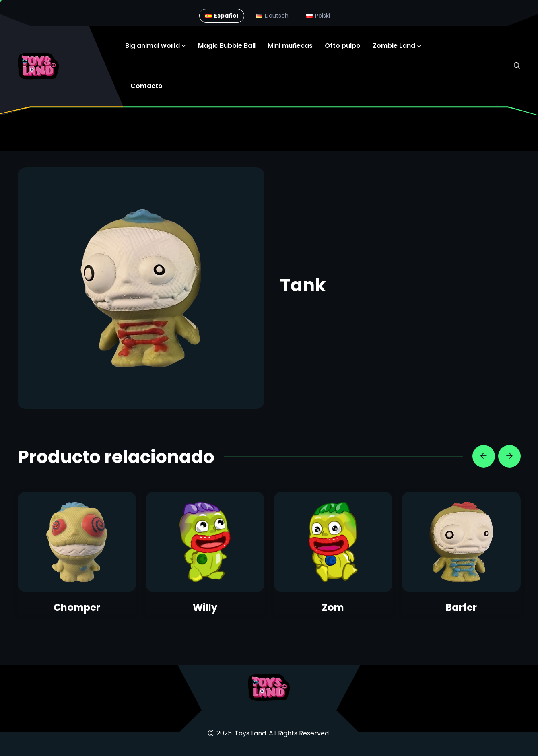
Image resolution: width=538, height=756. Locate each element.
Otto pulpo (343, 46)
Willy (205, 607)
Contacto (146, 86)
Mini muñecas (290, 46)
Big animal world (153, 46)
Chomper (77, 607)
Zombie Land (394, 46)
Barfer (461, 607)
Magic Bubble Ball (227, 46)
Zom (333, 607)
